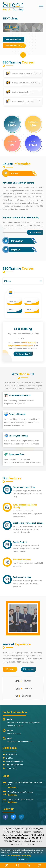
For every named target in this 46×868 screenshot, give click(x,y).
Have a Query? (23, 354)
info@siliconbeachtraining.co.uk (21, 346)
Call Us (10, 669)
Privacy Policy (11, 754)
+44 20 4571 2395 (29, 343)
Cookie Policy (11, 768)
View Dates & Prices (14, 46)
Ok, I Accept (23, 859)
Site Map (9, 758)
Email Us (28, 669)
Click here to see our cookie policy (19, 856)
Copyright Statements (14, 765)
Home (7, 39)
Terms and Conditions (14, 761)
